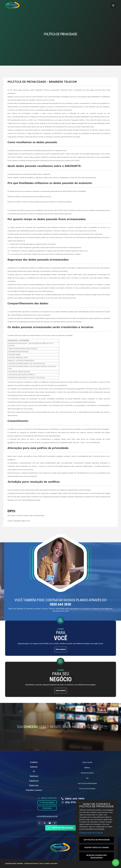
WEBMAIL (87, 768)
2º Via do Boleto (47, 803)
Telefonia (34, 776)
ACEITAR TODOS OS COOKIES (97, 847)
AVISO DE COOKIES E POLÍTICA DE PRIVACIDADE (97, 805)
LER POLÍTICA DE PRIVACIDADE (97, 840)
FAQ (87, 778)
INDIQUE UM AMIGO (87, 773)
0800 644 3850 (73, 799)
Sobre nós (34, 785)
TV (34, 771)
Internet (34, 767)
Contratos (47, 808)
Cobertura (34, 781)
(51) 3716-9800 (73, 802)
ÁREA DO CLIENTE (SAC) (47, 798)
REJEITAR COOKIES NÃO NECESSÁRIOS (97, 856)
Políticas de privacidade (87, 783)
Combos (34, 762)
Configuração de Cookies (91, 833)
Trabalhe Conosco (34, 790)
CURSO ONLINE (87, 762)
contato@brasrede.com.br (47, 816)
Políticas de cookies (87, 789)
